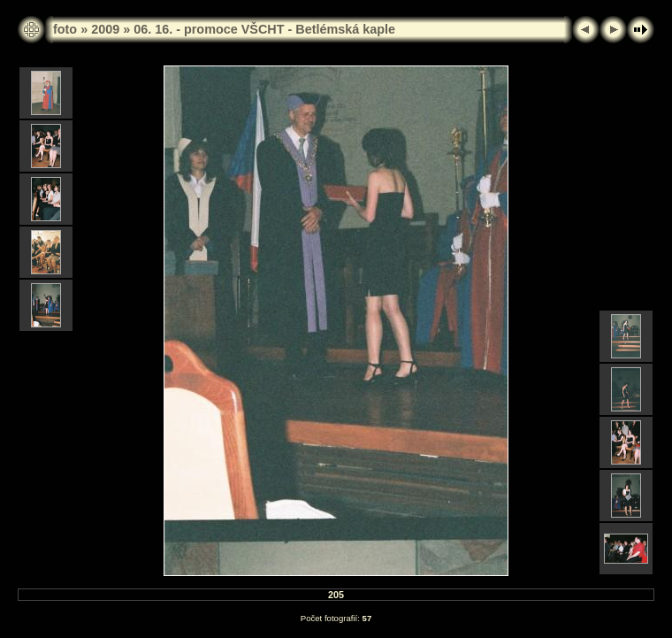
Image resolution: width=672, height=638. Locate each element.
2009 (105, 29)
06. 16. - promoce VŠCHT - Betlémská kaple (264, 29)
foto (65, 29)
